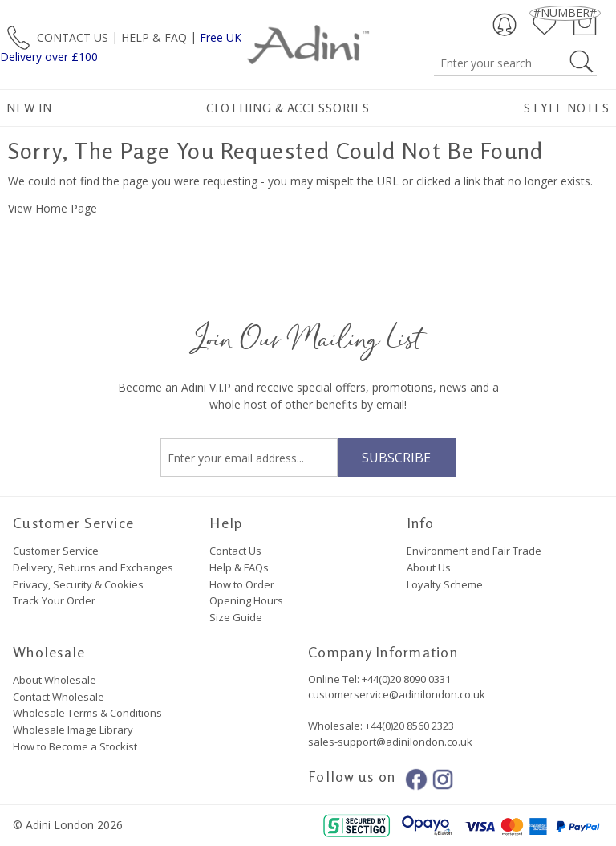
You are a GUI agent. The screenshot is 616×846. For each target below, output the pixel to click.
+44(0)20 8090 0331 (406, 679)
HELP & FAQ (154, 37)
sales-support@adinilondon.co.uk (390, 742)
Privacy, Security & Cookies (78, 584)
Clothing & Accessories (288, 108)
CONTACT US (73, 37)
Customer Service (56, 551)
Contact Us (235, 551)
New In (29, 108)
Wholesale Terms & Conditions (87, 713)
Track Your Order (54, 600)
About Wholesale (55, 680)
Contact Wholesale (59, 697)
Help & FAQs (239, 567)
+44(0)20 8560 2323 (408, 726)
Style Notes (567, 108)
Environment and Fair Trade (474, 551)
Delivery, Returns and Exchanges (93, 567)
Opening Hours (246, 600)
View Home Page (53, 208)
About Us (429, 567)
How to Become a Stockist (75, 746)
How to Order (242, 584)
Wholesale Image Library (73, 730)
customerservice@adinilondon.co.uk (397, 694)
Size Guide (236, 617)
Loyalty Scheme (445, 584)
